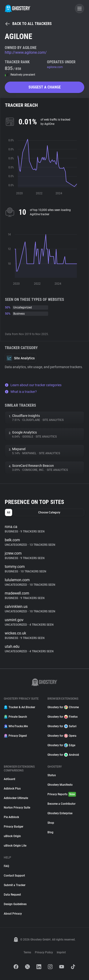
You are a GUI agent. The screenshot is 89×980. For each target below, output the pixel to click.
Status (52, 775)
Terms (27, 952)
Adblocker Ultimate (16, 798)
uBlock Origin (12, 836)
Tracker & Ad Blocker (19, 707)
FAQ (6, 866)
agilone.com (55, 67)
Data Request (12, 895)
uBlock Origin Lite (15, 846)
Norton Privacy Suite (17, 808)
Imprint (61, 952)
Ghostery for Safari (62, 726)
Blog (50, 832)
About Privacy (13, 914)
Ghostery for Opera (62, 736)
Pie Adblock (11, 817)
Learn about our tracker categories (33, 385)
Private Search (15, 717)
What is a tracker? (21, 392)
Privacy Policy (44, 952)
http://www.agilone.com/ (26, 52)
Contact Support (14, 876)
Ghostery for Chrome (63, 707)
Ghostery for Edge (61, 745)
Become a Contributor (61, 804)
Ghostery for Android (63, 755)
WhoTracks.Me (16, 726)
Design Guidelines (15, 904)
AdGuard (9, 779)
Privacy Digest (15, 736)
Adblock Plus (12, 789)
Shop (51, 823)
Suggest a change (45, 87)
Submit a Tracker (15, 885)
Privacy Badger (14, 827)
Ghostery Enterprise (60, 813)
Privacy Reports (62, 794)
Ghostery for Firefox (63, 717)
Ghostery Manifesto (60, 785)
